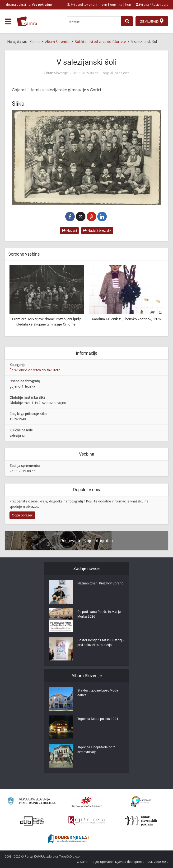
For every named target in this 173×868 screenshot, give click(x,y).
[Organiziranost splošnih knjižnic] (86, 802)
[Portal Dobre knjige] (68, 839)
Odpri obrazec (22, 515)
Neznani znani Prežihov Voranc (100, 583)
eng (113, 5)
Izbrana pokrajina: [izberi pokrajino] (28, 5)
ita (120, 5)
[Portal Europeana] (141, 802)
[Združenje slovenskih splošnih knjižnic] (86, 821)
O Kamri (83, 862)
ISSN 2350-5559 (157, 862)
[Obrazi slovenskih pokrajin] (141, 821)
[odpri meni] (8, 22)
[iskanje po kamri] (94, 21)
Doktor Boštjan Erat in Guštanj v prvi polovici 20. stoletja (101, 643)
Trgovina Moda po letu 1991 (98, 719)
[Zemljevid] (152, 21)
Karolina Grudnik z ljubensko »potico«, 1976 (126, 319)
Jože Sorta (122, 73)
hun (128, 5)
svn (104, 5)
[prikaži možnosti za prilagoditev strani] (82, 5)
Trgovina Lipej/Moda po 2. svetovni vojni (97, 750)
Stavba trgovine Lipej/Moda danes (98, 693)
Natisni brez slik (97, 230)
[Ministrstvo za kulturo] (32, 802)
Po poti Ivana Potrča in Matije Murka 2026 (99, 614)
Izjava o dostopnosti (130, 862)
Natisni (69, 230)
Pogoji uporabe (102, 862)
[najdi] (127, 21)
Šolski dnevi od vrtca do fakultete (35, 370)
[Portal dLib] (32, 821)
